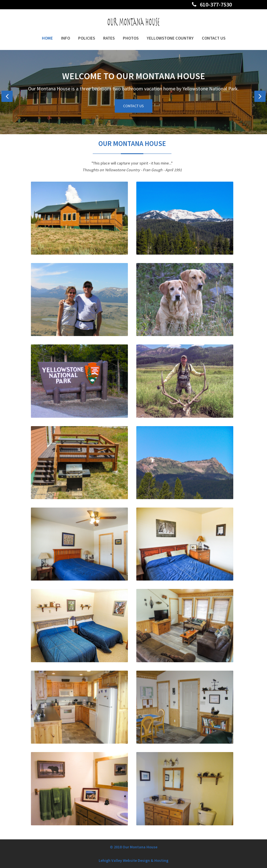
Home (47, 38)
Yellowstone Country (170, 38)
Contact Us (214, 38)
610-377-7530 (212, 4)
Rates (109, 38)
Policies (87, 38)
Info (65, 38)
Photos (131, 38)
